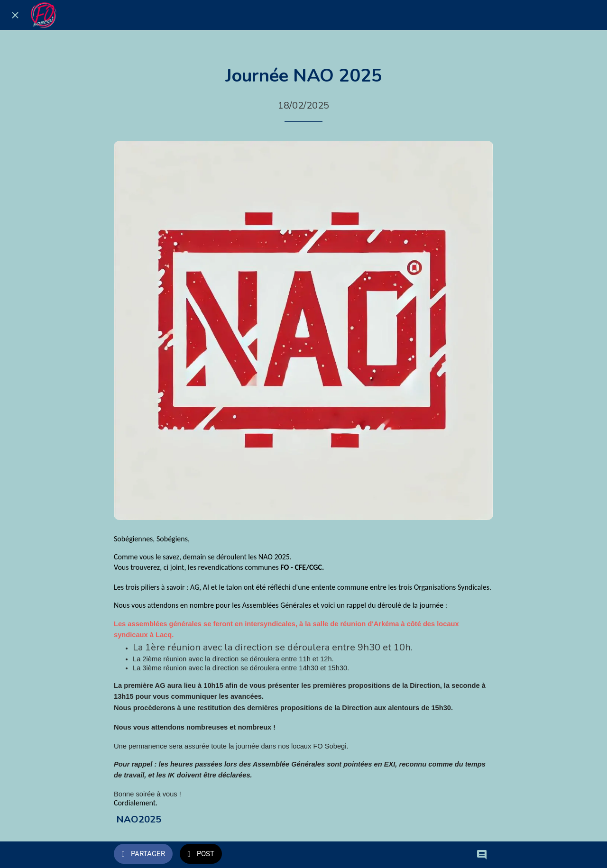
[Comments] (482, 855)
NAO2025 (139, 819)
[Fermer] (15, 15)
